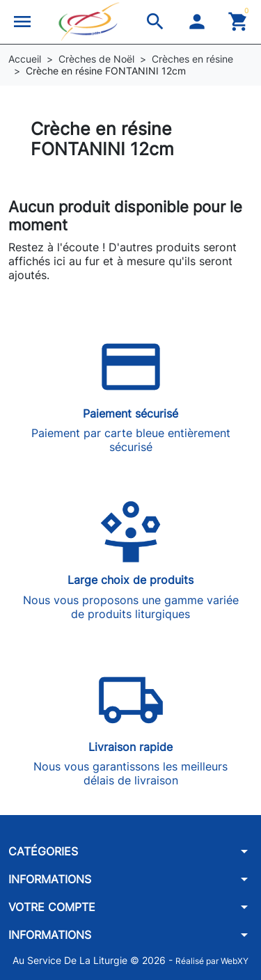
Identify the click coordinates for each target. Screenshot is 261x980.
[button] (22, 22)
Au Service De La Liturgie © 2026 (90, 960)
